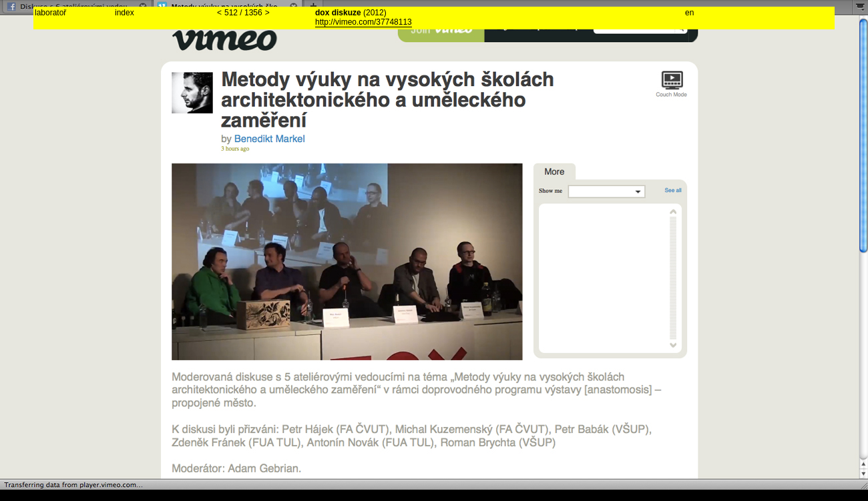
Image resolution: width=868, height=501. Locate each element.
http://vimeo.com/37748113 (364, 22)
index (125, 13)
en (689, 13)
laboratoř (50, 13)
